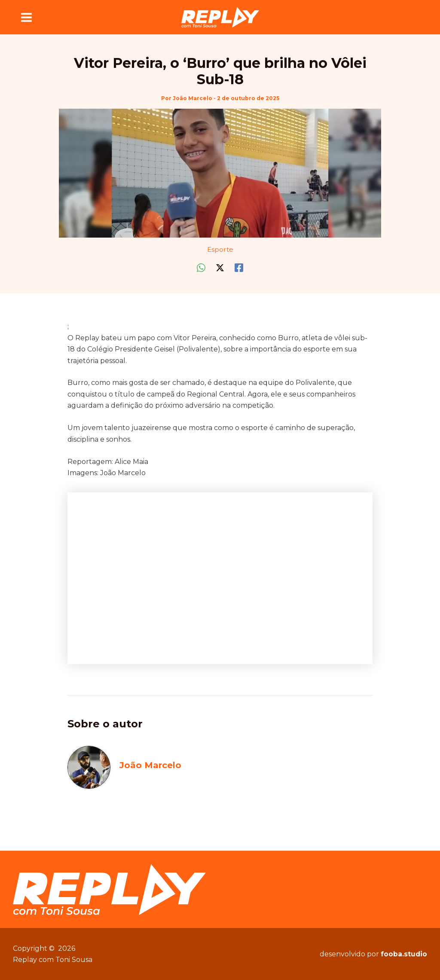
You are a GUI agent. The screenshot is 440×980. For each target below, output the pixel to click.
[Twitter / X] (220, 267)
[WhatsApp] (201, 267)
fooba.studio (404, 954)
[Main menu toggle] (26, 17)
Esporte (220, 249)
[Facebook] (239, 267)
